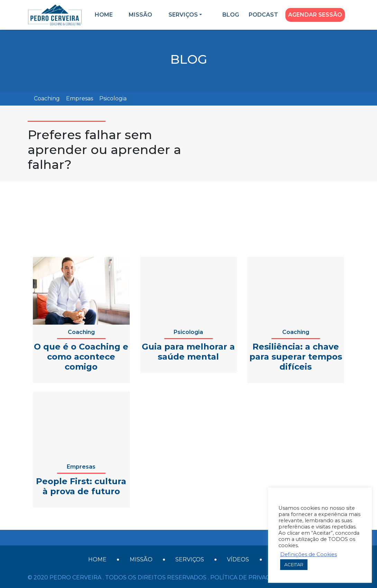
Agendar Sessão (315, 15)
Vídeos (238, 559)
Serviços (183, 15)
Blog (231, 15)
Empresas (80, 98)
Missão (140, 15)
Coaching (47, 98)
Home (104, 15)
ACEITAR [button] (294, 564)
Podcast (263, 15)
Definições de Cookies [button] (309, 554)
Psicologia (113, 98)
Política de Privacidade (249, 577)
